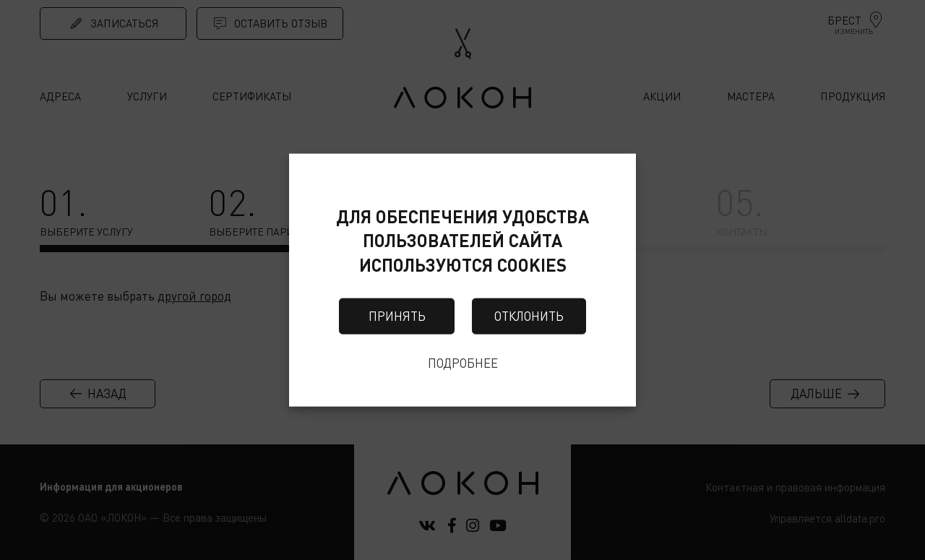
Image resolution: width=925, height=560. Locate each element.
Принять (397, 316)
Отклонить (529, 316)
